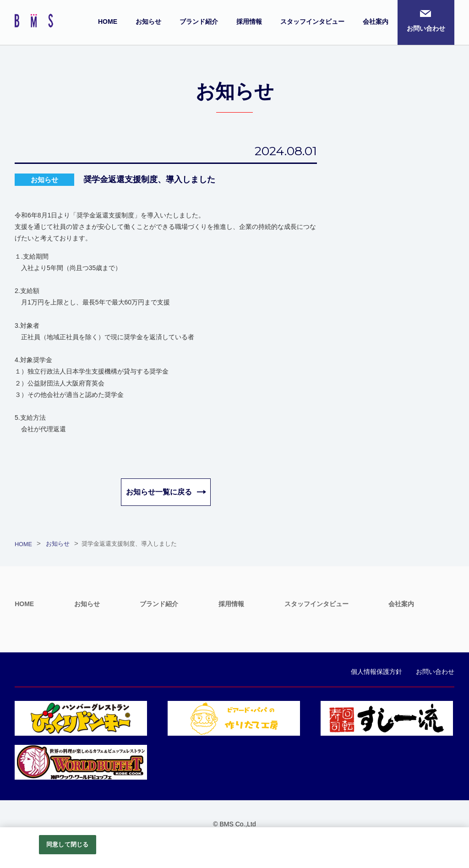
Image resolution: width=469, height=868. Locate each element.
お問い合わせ (426, 28)
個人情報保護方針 (376, 672)
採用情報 (249, 22)
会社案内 (376, 22)
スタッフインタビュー (312, 22)
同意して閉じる (67, 844)
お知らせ (148, 22)
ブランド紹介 (199, 22)
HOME (108, 22)
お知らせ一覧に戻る (159, 492)
